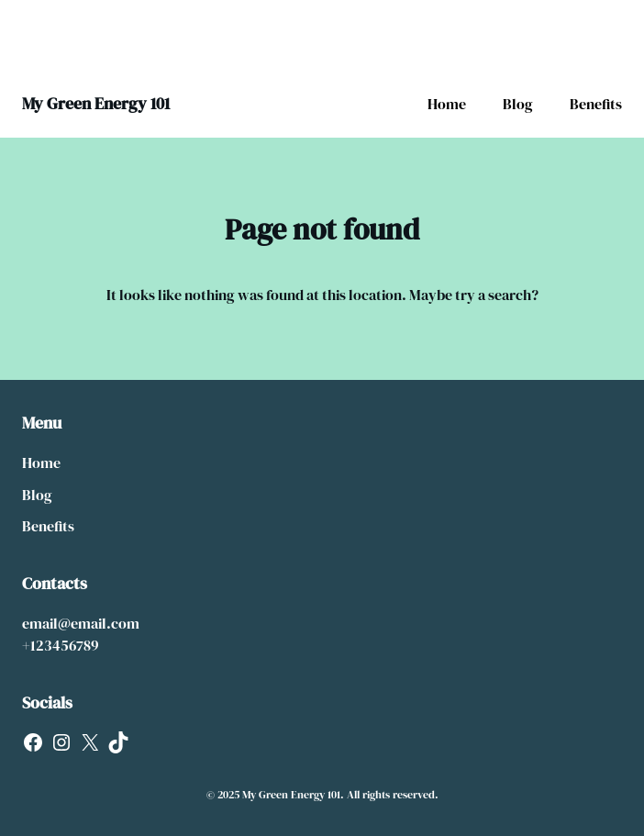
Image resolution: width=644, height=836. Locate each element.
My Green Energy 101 (96, 103)
